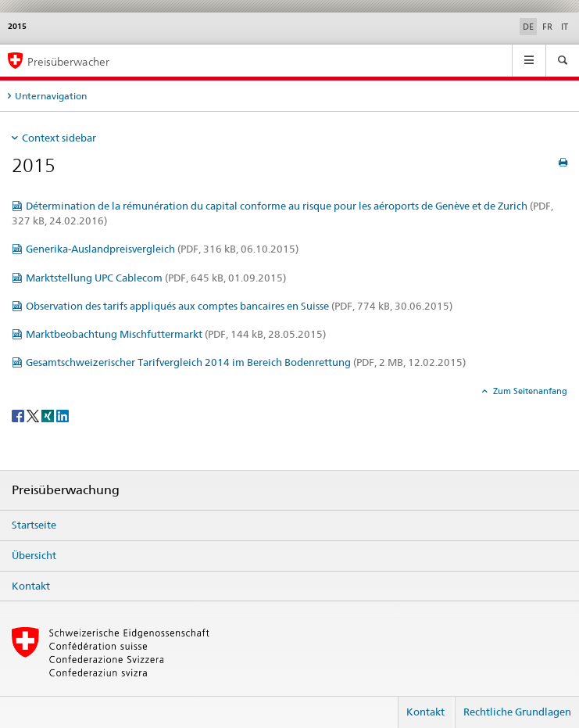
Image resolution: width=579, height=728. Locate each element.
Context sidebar (59, 138)
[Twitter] (34, 415)
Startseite (34, 525)
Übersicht (34, 555)
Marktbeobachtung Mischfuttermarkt (176, 334)
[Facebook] (19, 415)
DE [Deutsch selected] (528, 27)
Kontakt (31, 586)
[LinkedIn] (63, 415)
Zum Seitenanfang (529, 391)
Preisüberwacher (68, 61)
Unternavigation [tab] (51, 96)
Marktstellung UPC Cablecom (156, 278)
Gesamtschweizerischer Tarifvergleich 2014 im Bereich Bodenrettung (246, 362)
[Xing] (49, 415)
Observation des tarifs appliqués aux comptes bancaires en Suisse (239, 306)
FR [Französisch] (547, 27)
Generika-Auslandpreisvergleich (162, 249)
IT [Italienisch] (565, 27)
